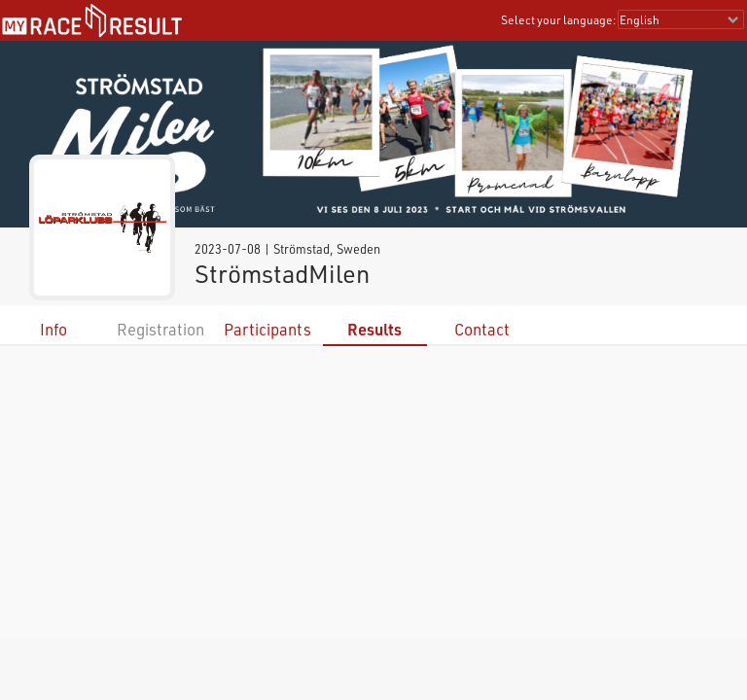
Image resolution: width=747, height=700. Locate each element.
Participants (267, 329)
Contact (482, 329)
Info (53, 329)
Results (374, 329)
